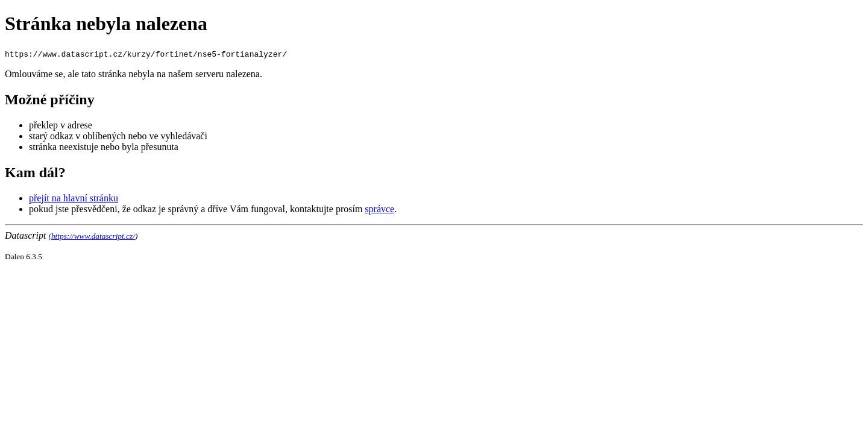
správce (379, 209)
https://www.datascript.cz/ (93, 236)
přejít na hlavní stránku (74, 198)
